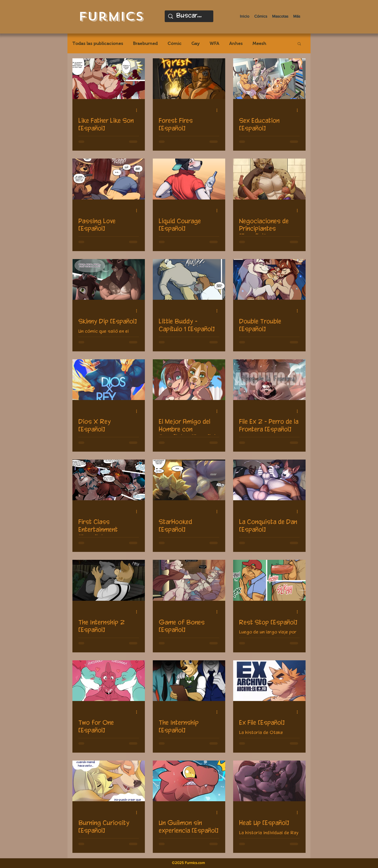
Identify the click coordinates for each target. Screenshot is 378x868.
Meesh (259, 43)
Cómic (175, 43)
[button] (299, 44)
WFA (214, 43)
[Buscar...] (189, 16)
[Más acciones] (138, 110)
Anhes (236, 43)
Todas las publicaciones (98, 43)
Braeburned (145, 43)
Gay (196, 43)
